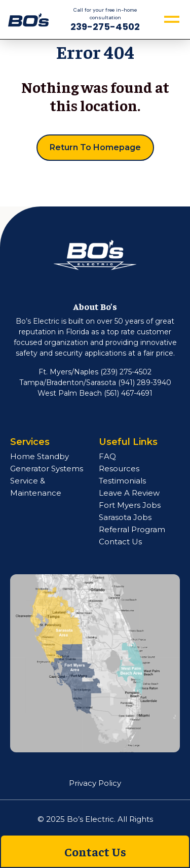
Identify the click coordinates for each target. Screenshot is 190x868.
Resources (119, 468)
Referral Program (132, 529)
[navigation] (28, 19)
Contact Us (120, 542)
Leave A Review (129, 493)
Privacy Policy (95, 783)
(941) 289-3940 (145, 383)
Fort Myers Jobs (130, 505)
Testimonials (122, 481)
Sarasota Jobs (125, 517)
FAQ (107, 456)
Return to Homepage (95, 147)
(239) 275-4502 (126, 372)
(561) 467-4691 (128, 393)
